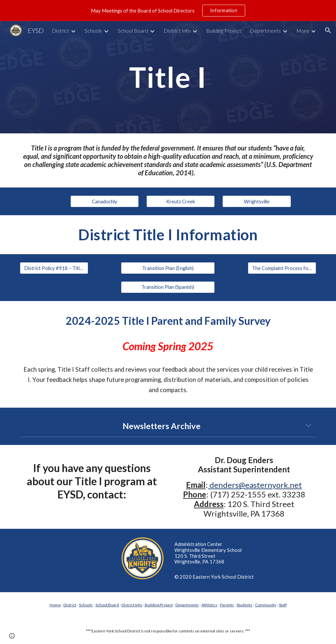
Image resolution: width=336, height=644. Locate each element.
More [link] (303, 31)
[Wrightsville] (257, 201)
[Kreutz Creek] (181, 201)
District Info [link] (177, 31)
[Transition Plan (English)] (168, 268)
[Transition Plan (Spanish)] (168, 287)
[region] (168, 11)
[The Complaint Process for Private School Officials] (282, 268)
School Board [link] (133, 31)
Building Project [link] (224, 31)
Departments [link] (265, 31)
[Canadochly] (105, 201)
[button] (328, 30)
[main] (168, 77)
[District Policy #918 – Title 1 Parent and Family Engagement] (54, 268)
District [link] (60, 31)
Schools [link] (93, 31)
